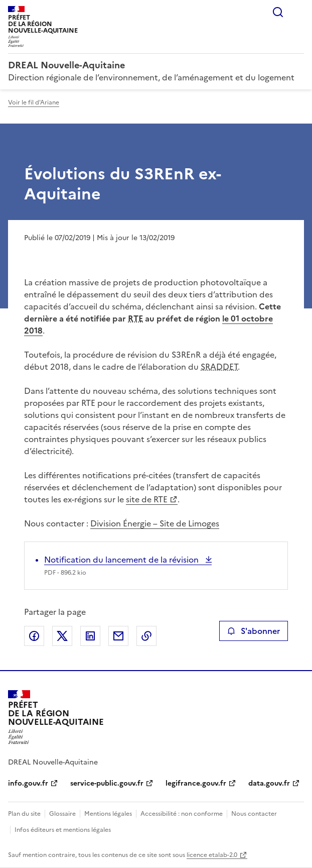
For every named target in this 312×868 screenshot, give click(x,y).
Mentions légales (108, 814)
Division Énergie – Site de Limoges (155, 523)
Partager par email (118, 636)
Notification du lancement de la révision (122, 560)
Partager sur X (62, 636)
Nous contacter (254, 814)
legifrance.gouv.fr (196, 783)
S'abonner (254, 631)
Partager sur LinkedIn (90, 636)
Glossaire (62, 814)
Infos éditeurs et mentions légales (63, 830)
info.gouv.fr (28, 783)
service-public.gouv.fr (107, 783)
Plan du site (24, 814)
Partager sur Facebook (34, 636)
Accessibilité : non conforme (182, 814)
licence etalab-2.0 (212, 855)
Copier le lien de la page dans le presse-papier (146, 636)
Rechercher (278, 12)
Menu (298, 12)
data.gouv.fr (269, 783)
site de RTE (147, 499)
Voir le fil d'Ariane (34, 102)
